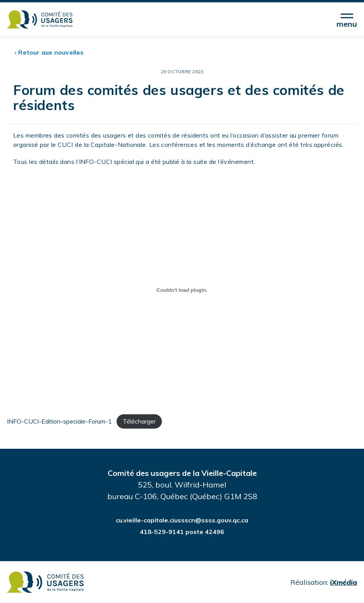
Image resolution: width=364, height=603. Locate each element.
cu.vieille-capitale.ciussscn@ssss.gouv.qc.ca (182, 520)
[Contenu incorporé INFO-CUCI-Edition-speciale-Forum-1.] (182, 290)
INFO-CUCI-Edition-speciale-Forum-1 (59, 421)
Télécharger (139, 421)
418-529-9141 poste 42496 (182, 532)
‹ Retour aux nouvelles (49, 52)
